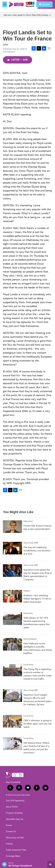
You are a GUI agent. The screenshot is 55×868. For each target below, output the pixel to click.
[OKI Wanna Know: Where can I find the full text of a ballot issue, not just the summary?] (12, 744)
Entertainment (30, 639)
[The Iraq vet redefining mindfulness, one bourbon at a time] (12, 548)
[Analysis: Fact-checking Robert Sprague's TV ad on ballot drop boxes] (12, 596)
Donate (46, 4)
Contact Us (11, 831)
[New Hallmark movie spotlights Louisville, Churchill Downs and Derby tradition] (12, 644)
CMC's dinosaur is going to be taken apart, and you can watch (38, 724)
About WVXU (12, 807)
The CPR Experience (15, 801)
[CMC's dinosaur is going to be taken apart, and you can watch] (12, 721)
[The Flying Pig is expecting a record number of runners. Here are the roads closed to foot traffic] (12, 670)
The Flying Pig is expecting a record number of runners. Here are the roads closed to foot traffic (38, 674)
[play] (4, 864)
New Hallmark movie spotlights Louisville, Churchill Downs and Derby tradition (38, 648)
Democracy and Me (15, 838)
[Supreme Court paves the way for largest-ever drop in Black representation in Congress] (12, 571)
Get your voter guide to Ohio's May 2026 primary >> (28, 15)
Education (28, 521)
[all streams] (51, 864)
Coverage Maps (13, 856)
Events (9, 825)
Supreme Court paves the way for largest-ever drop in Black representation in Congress (38, 574)
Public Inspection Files (16, 850)
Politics (27, 591)
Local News (29, 665)
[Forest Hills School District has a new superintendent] (12, 527)
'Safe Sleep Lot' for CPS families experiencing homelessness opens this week (37, 623)
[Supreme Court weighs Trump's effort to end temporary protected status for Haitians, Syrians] (12, 696)
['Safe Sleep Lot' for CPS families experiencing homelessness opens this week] (12, 619)
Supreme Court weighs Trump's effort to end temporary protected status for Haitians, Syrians (37, 699)
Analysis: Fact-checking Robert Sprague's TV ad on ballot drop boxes (37, 598)
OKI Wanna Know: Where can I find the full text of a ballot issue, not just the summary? (36, 748)
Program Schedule (14, 813)
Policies (9, 844)
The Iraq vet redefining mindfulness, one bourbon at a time (37, 550)
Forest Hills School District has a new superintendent (37, 527)
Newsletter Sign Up (15, 819)
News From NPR (31, 543)
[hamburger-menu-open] (5, 4)
